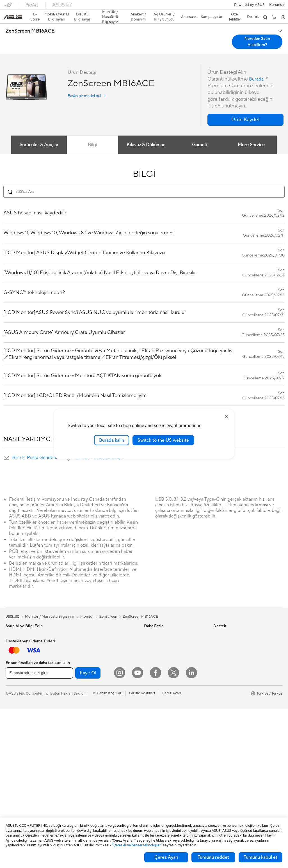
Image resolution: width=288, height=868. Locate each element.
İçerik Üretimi (17, 675)
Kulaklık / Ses (85, 764)
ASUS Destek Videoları (163, 768)
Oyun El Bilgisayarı (21, 633)
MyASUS (152, 776)
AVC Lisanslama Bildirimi (164, 675)
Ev (8, 650)
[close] (227, 416)
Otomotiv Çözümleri (161, 641)
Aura (148, 692)
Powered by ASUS (229, 683)
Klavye (79, 747)
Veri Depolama (86, 633)
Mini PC (12, 760)
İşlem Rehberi (225, 725)
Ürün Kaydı (153, 726)
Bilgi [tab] (91, 135)
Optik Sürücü (85, 641)
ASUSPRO (153, 633)
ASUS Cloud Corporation (235, 700)
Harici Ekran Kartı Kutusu (95, 650)
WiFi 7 (79, 675)
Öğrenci (12, 684)
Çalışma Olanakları (229, 734)
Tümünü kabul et (260, 857)
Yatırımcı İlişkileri (227, 650)
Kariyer (219, 742)
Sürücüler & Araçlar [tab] (37, 135)
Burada (257, 69)
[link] (144, 7)
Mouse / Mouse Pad (90, 756)
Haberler (221, 633)
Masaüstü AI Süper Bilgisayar (98, 722)
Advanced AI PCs (158, 667)
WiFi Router (84, 692)
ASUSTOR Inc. (225, 692)
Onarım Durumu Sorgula (164, 709)
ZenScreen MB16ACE (30, 21)
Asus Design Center (160, 624)
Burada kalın (112, 440)
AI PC (149, 658)
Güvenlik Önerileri (159, 751)
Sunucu (80, 730)
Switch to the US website (163, 440)
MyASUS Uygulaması (162, 759)
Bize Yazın (152, 734)
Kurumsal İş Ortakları (231, 675)
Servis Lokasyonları (160, 717)
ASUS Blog (153, 650)
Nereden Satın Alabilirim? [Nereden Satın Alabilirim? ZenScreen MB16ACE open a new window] (257, 32)
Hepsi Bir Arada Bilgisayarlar (29, 735)
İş (7, 659)
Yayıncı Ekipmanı (88, 773)
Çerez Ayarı (166, 857)
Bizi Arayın (153, 743)
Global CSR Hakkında (231, 658)
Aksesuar (13, 692)
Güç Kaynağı (84, 624)
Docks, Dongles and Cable (96, 781)
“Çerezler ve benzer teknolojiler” (137, 845)
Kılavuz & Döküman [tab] (145, 135)
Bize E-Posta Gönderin (36, 448)
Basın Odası (223, 667)
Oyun (10, 667)
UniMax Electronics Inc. (233, 709)
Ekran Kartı (15, 785)
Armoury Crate (156, 683)
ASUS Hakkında (227, 624)
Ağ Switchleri (85, 713)
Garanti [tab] (200, 135)
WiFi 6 (79, 684)
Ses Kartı (81, 658)
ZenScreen (108, 607)
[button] (8, 7)
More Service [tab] (252, 135)
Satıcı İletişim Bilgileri (162, 785)
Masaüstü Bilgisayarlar (24, 743)
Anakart (12, 777)
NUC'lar (12, 752)
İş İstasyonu (15, 726)
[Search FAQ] (144, 182)
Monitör (12, 709)
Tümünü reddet (213, 857)
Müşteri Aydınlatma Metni (235, 717)
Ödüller (220, 641)
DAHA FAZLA (144, 407)
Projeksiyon (15, 718)
